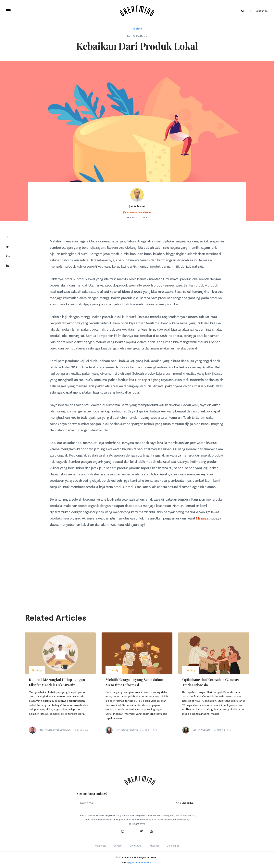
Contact (118, 846)
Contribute (136, 846)
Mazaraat (203, 518)
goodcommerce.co (141, 862)
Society (137, 29)
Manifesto (101, 846)
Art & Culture (137, 36)
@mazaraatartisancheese (137, 212)
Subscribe (259, 11)
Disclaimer (173, 846)
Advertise (154, 846)
